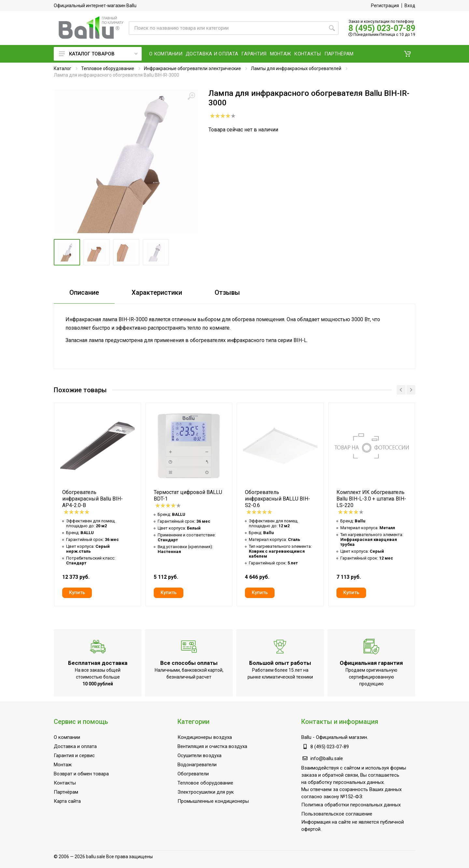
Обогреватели (193, 774)
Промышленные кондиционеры (213, 801)
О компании (67, 737)
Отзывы (227, 292)
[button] (407, 54)
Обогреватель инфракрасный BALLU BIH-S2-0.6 (277, 499)
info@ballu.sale (327, 758)
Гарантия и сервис (74, 756)
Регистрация (385, 6)
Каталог (63, 68)
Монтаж (63, 765)
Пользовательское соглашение (337, 814)
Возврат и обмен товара (81, 774)
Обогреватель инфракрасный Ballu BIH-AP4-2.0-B (92, 499)
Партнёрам (66, 792)
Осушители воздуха (199, 756)
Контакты (65, 783)
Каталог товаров (98, 54)
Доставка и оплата (75, 746)
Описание (84, 292)
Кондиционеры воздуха (205, 737)
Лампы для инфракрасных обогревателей (296, 68)
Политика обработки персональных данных (351, 805)
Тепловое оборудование (108, 68)
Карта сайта (67, 801)
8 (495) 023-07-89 (382, 28)
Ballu (306, 737)
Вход (410, 6)
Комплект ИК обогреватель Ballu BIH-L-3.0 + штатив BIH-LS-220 (371, 499)
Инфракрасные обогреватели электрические (192, 68)
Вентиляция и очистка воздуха (212, 746)
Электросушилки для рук (206, 792)
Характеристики (157, 292)
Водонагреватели (197, 765)
